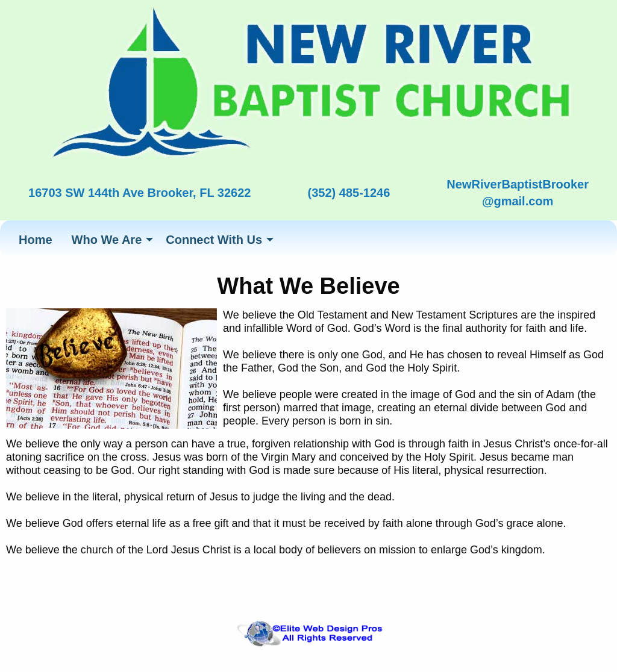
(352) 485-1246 (349, 193)
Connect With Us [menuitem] (214, 240)
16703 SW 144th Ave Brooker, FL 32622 (139, 193)
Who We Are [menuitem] (107, 240)
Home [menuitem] (36, 240)
